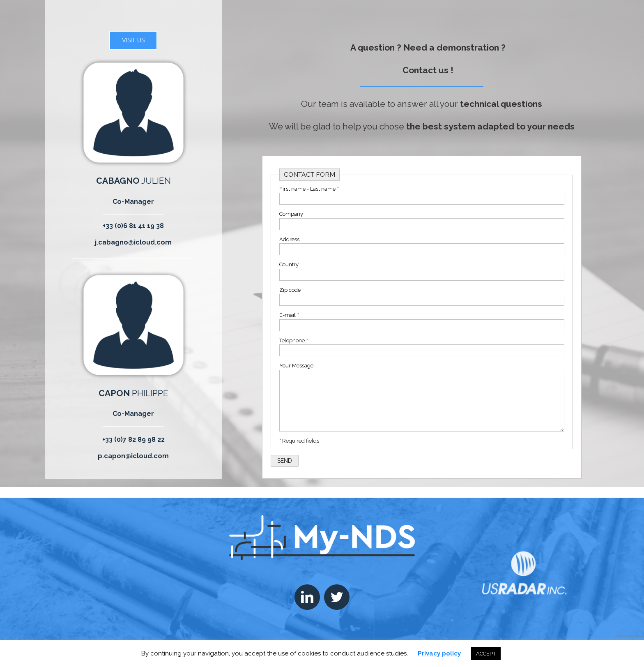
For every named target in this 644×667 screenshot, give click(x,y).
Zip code (290, 290)
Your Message (296, 366)
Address (289, 239)
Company (291, 214)
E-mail (289, 315)
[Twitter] (337, 597)
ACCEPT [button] (486, 654)
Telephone (293, 340)
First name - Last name (309, 189)
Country (289, 264)
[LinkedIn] (307, 597)
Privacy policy (439, 653)
